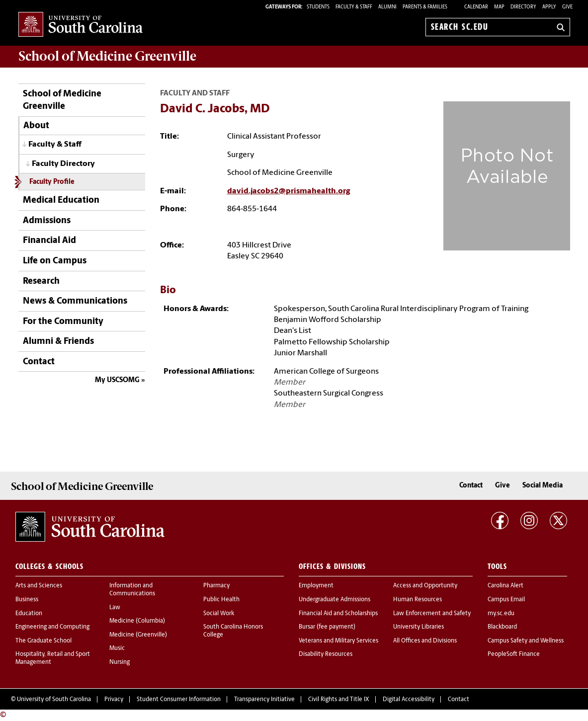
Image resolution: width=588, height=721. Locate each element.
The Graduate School (43, 641)
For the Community (63, 322)
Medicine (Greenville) (138, 635)
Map (499, 7)
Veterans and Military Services (338, 641)
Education (29, 614)
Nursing (120, 662)
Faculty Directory (63, 164)
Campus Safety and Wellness (526, 641)
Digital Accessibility (409, 700)
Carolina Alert (505, 586)
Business (27, 600)
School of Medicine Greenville (62, 100)
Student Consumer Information (179, 700)
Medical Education (61, 200)
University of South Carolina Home (81, 25)
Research (41, 281)
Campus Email (506, 600)
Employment (316, 586)
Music (117, 648)
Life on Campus (55, 261)
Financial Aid (49, 241)
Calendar (476, 7)
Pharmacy (216, 586)
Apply (549, 7)
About (36, 126)
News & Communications (75, 301)
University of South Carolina (54, 700)
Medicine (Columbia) (137, 621)
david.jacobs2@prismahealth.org (289, 191)
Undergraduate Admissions (335, 600)
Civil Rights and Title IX (339, 700)
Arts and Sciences (39, 586)
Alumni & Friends (58, 342)
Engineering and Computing (52, 627)
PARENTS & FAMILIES (425, 7)
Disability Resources (326, 654)
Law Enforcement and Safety (432, 614)
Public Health (221, 600)
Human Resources (418, 600)
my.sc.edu (501, 614)
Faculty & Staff (55, 145)
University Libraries (419, 627)
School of (107, 56)
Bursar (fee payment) (327, 627)
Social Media (543, 486)
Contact (39, 362)
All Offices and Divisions (425, 641)
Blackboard (502, 627)
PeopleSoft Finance (514, 654)
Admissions (47, 221)
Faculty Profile (52, 182)
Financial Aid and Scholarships (338, 614)
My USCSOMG (117, 380)
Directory (523, 7)
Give (567, 7)
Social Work (219, 614)
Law (115, 608)
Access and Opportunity (425, 586)
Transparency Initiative (264, 700)
